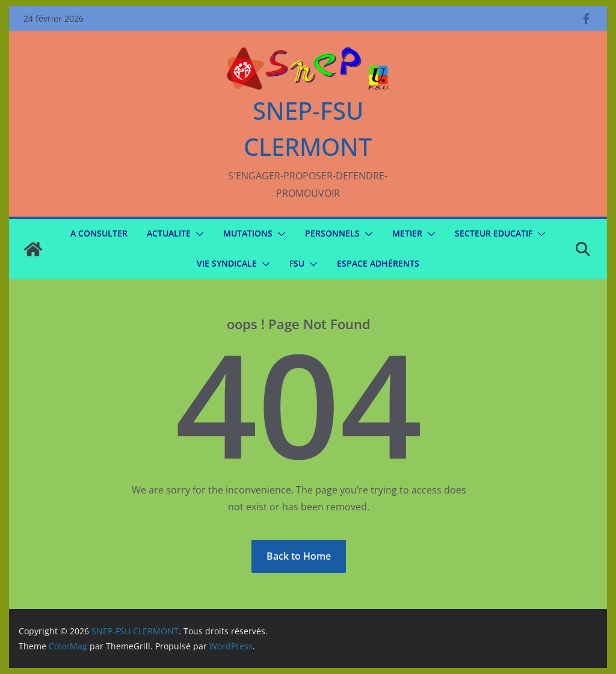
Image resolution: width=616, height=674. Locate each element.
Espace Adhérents (378, 263)
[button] (197, 234)
